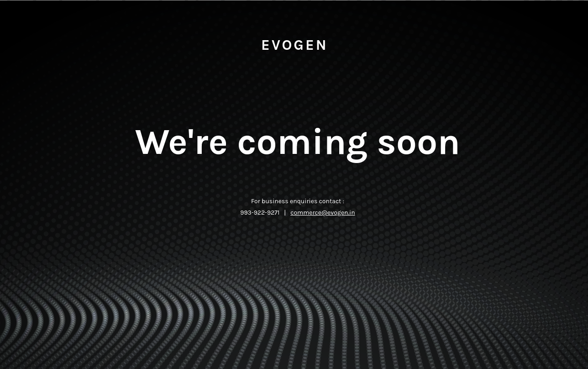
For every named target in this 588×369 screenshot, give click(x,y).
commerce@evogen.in (323, 213)
